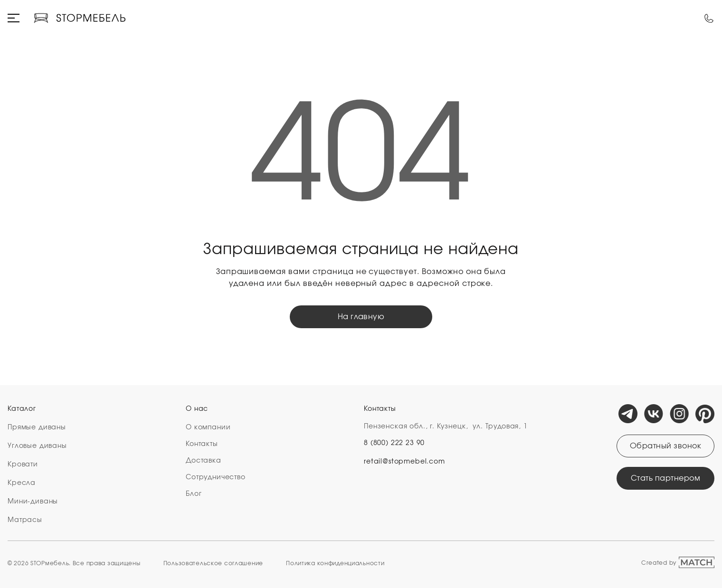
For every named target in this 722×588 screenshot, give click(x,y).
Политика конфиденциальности (335, 563)
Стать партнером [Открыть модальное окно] (665, 478)
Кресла (22, 483)
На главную (361, 317)
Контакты (202, 444)
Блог (194, 494)
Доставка (204, 461)
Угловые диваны (37, 446)
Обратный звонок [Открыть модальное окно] (665, 446)
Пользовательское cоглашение (213, 563)
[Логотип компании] (80, 18)
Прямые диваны (37, 427)
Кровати (23, 465)
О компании (208, 427)
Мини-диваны (33, 502)
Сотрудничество (216, 477)
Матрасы (25, 520)
